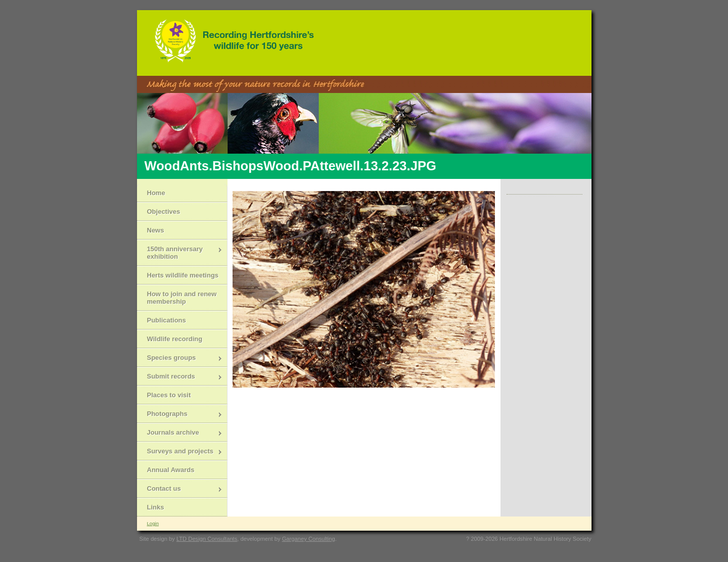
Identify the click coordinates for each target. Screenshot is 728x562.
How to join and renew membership (182, 298)
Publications (167, 320)
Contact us (180, 489)
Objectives (164, 212)
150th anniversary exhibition (180, 253)
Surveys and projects (180, 452)
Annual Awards (171, 470)
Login (153, 523)
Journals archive (180, 433)
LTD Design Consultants (207, 539)
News (156, 230)
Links (156, 507)
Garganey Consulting (309, 539)
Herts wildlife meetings (183, 275)
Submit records (180, 377)
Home (156, 193)
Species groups (180, 359)
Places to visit (169, 395)
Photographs (180, 415)
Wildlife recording (175, 339)
